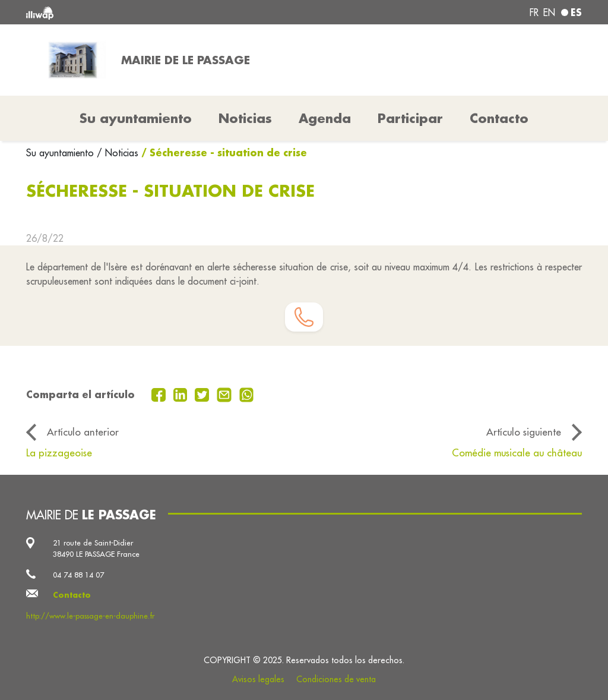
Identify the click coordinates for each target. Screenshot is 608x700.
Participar (410, 118)
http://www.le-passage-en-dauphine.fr (90, 616)
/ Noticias (118, 153)
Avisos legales (258, 679)
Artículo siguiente (524, 432)
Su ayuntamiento (61, 153)
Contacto (499, 118)
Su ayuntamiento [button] (136, 118)
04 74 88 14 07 (78, 575)
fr (534, 12)
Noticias (245, 118)
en (549, 12)
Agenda (325, 118)
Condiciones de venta (336, 679)
